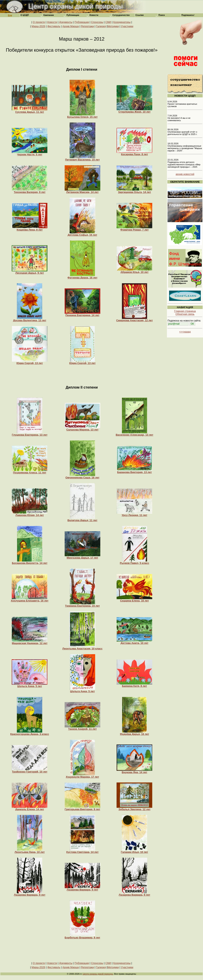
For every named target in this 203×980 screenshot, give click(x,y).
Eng (10, 15)
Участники (127, 26)
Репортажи (87, 26)
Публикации (82, 22)
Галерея (101, 26)
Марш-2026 (38, 26)
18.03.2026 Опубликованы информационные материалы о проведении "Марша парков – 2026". (185, 147)
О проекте (39, 22)
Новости (52, 22)
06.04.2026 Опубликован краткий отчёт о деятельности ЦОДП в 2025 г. (182, 132)
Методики (113, 26)
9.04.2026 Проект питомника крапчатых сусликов (182, 104)
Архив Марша (70, 26)
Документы (66, 22)
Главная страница (185, 311)
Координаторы (122, 22)
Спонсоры (97, 22)
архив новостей (185, 174)
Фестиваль (54, 26)
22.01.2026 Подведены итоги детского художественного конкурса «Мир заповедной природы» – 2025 (184, 163)
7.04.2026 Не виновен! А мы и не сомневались (179, 118)
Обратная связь (185, 314)
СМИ (108, 22)
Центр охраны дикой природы (98, 974)
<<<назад (185, 332)
